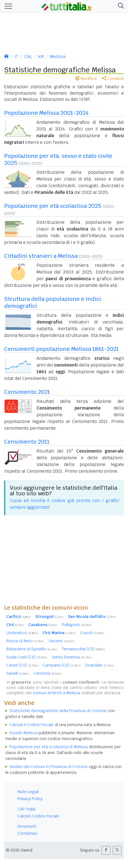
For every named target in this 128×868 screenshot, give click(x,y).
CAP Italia (26, 809)
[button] (120, 6)
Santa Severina (72, 657)
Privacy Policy (30, 799)
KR (41, 57)
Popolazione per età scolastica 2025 (53, 206)
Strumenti (27, 826)
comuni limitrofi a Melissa (56, 693)
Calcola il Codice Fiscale (32, 725)
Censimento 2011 (27, 442)
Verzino (61, 641)
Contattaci (27, 833)
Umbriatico (22, 633)
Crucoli (92, 633)
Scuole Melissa (23, 733)
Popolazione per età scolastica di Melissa (49, 747)
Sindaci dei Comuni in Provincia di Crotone (49, 767)
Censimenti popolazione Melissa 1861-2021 (61, 349)
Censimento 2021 (27, 392)
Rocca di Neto (25, 641)
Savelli (18, 673)
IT (16, 57)
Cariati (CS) (22, 665)
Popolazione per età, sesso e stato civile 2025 (58, 159)
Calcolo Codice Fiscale (38, 816)
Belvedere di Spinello (32, 649)
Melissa (58, 57)
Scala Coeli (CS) (27, 657)
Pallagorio (77, 625)
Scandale (99, 665)
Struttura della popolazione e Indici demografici (53, 302)
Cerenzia (48, 673)
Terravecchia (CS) (83, 649)
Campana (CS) (62, 665)
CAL (28, 57)
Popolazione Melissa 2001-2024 (46, 113)
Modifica (86, 79)
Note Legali (28, 792)
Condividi (113, 79)
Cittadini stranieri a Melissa (41, 256)
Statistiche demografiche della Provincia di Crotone (58, 711)
